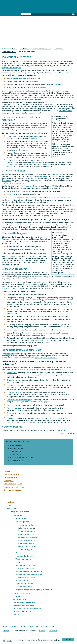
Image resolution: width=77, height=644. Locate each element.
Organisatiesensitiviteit (12, 475)
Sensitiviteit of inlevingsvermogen (19, 400)
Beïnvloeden (11, 418)
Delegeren (11, 330)
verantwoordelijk (30, 61)
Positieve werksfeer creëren (25, 577)
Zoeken (33, 14)
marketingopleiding (65, 111)
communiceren (25, 124)
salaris (58, 84)
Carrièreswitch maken (18, 461)
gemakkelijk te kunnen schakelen (14, 288)
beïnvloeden (6, 181)
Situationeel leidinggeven (13, 484)
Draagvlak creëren (19, 599)
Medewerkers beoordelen (25, 568)
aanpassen (46, 164)
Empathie (10, 380)
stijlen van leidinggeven (32, 186)
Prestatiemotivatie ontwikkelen (23, 605)
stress (33, 160)
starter (36, 136)
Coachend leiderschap (26, 534)
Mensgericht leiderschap (27, 547)
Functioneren (24, 49)
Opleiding (22, 627)
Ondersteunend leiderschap (28, 537)
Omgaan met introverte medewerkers (29, 574)
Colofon (42, 631)
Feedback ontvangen (14, 408)
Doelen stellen (12, 413)
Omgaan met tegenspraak (22, 612)
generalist (35, 141)
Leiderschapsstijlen (9, 52)
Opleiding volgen (16, 451)
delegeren (43, 177)
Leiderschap (17, 615)
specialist (16, 144)
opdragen (54, 174)
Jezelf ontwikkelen (16, 445)
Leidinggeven (59, 49)
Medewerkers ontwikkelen (22, 593)
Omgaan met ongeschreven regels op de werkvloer (34, 590)
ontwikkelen (44, 88)
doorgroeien (35, 113)
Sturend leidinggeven (26, 550)
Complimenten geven (14, 392)
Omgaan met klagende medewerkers (29, 571)
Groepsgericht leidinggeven (14, 490)
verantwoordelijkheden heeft (17, 78)
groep (17, 64)
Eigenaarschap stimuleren (25, 584)
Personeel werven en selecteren (24, 602)
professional (33, 138)
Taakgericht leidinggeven (27, 531)
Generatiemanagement (24, 587)
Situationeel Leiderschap (11, 239)
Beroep (13, 627)
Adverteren (53, 631)
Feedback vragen (13, 405)
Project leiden (17, 596)
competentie (10, 354)
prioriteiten (11, 162)
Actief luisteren (12, 385)
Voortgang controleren (23, 559)
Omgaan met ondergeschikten (26, 565)
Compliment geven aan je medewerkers (27, 608)
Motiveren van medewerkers (14, 487)
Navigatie (11, 502)
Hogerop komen (16, 455)
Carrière (44, 627)
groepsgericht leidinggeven (11, 68)
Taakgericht (11, 195)
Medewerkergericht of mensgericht (19, 191)
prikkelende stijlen (61, 430)
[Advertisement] (38, 32)
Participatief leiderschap (27, 543)
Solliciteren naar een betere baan (22, 458)
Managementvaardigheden (42, 49)
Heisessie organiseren (23, 581)
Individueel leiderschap (27, 528)
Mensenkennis (12, 373)
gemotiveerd (67, 136)
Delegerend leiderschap (27, 540)
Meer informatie (7, 642)
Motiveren (19, 553)
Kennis (53, 627)
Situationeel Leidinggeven (25, 556)
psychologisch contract (26, 99)
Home (14, 49)
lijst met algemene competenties (46, 358)
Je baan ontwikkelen (17, 448)
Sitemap (6, 631)
